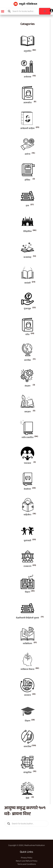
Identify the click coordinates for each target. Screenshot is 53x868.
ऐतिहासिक (28, 232)
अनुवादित (28, 51)
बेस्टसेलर (27, 489)
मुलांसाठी (28, 541)
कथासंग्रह (27, 258)
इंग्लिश (27, 180)
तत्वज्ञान (28, 412)
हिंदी (28, 798)
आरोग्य (28, 154)
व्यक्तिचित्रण (27, 644)
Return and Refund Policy (27, 861)
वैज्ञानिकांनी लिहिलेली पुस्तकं (27, 618)
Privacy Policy (27, 858)
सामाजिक (28, 747)
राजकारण (27, 567)
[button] (3, 11)
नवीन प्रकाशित (27, 438)
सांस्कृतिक (27, 773)
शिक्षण (28, 721)
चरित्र (27, 335)
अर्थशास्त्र (27, 77)
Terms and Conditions (27, 864)
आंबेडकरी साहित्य (27, 129)
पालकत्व (28, 464)
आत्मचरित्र (28, 103)
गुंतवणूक (27, 309)
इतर (27, 206)
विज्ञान (28, 592)
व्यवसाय (27, 695)
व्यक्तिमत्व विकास (27, 670)
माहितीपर (28, 515)
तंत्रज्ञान (28, 386)
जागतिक (28, 361)
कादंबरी (28, 283)
